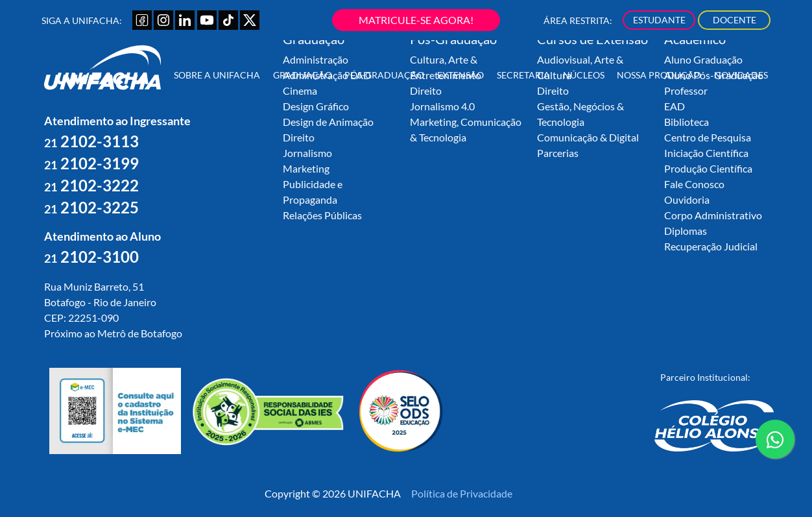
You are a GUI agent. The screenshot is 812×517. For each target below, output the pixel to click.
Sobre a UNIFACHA (217, 75)
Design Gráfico (316, 106)
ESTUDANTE (659, 20)
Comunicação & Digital (588, 137)
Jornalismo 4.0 (442, 106)
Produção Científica (708, 168)
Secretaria (523, 75)
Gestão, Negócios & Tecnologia (580, 114)
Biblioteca (687, 122)
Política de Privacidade (462, 493)
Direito (299, 137)
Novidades (741, 75)
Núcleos (584, 75)
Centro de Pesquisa (708, 137)
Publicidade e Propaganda (313, 192)
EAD (675, 106)
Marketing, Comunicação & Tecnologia (466, 129)
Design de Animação (328, 122)
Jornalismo (307, 153)
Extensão (460, 75)
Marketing (306, 168)
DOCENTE (734, 20)
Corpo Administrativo (713, 215)
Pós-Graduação (384, 75)
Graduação (303, 75)
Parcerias (558, 153)
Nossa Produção (659, 75)
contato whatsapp (775, 444)
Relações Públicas (322, 215)
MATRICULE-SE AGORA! (416, 20)
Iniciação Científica (706, 153)
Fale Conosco (694, 184)
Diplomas (686, 231)
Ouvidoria (687, 199)
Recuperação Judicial (711, 246)
